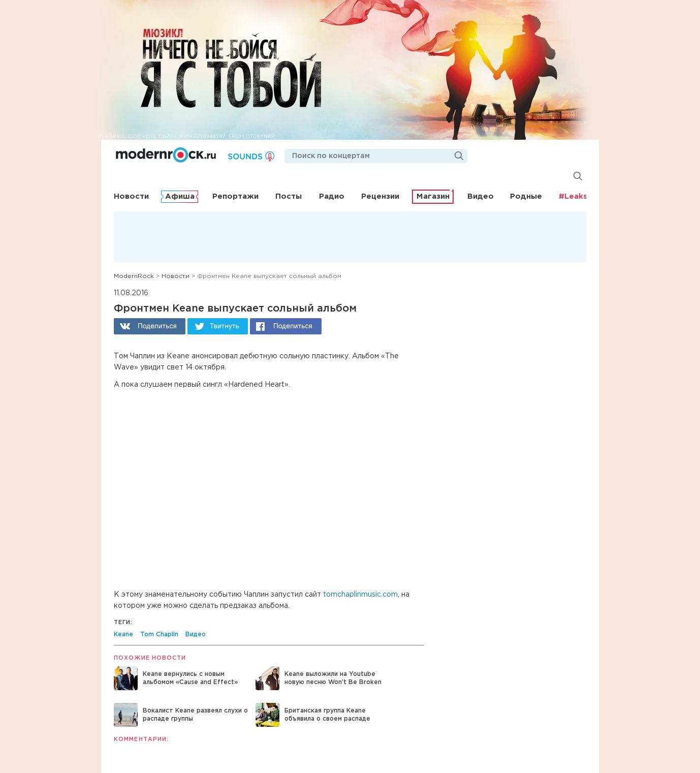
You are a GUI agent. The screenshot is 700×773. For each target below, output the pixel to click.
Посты (289, 196)
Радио (332, 196)
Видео (481, 196)
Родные (526, 196)
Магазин (433, 196)
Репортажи (235, 196)
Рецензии (380, 196)
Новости (131, 196)
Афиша (180, 196)
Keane (123, 635)
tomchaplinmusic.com (360, 595)
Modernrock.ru (166, 155)
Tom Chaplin (159, 635)
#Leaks (573, 196)
